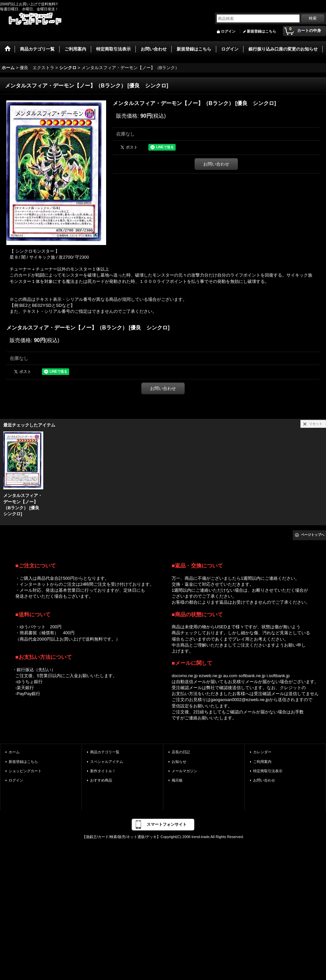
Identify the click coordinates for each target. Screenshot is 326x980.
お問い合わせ (216, 164)
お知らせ (179, 762)
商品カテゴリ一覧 (105, 752)
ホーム (14, 752)
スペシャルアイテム (107, 762)
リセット (316, 424)
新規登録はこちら (261, 31)
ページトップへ (313, 535)
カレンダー (262, 752)
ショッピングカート (25, 771)
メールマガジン (184, 771)
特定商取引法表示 (268, 771)
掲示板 (177, 780)
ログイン (228, 31)
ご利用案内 (262, 762)
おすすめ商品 (101, 780)
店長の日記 (181, 752)
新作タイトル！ (103, 771)
